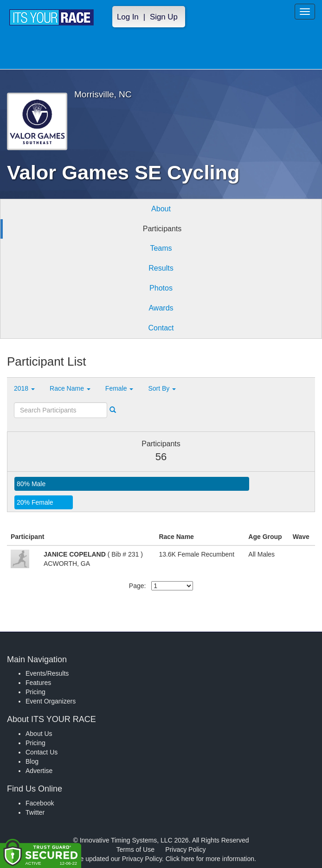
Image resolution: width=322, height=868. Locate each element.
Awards (161, 308)
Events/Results (47, 673)
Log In (128, 17)
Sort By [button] (162, 388)
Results (161, 268)
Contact (161, 328)
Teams (161, 248)
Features (38, 683)
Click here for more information (210, 859)
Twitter (35, 812)
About (161, 209)
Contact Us (42, 752)
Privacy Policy (185, 849)
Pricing (35, 692)
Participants (162, 229)
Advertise (39, 771)
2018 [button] (24, 388)
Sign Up (164, 17)
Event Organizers (51, 701)
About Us (39, 734)
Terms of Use (135, 849)
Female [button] (119, 388)
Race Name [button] (70, 388)
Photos (161, 288)
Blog (32, 761)
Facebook (40, 803)
